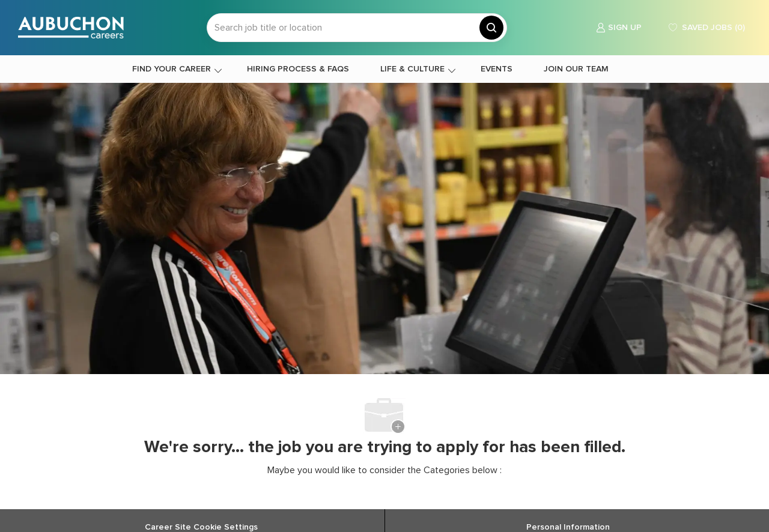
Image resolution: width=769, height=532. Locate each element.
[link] (619, 28)
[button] (491, 28)
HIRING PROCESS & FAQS (298, 69)
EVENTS (497, 69)
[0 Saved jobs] (705, 28)
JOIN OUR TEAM (576, 69)
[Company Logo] (71, 28)
